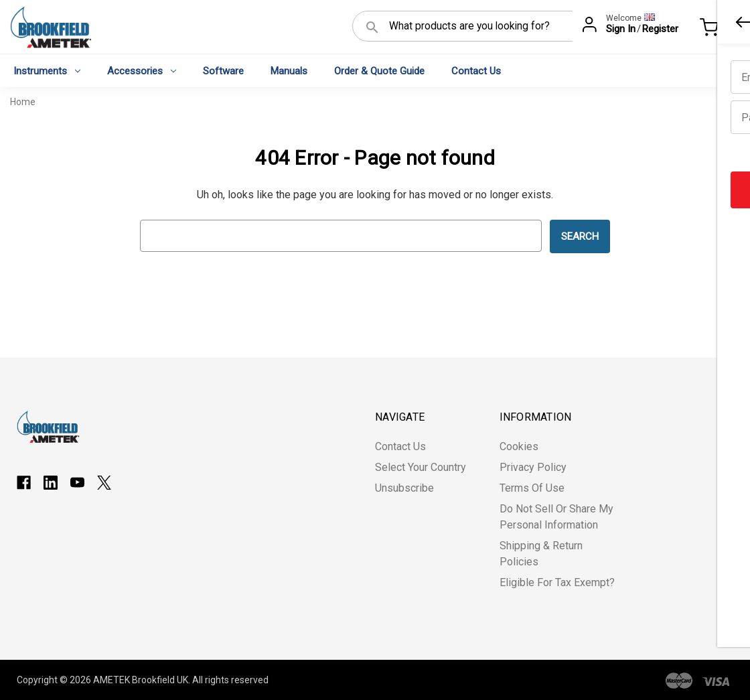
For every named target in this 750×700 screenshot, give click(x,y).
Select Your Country (421, 467)
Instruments (47, 71)
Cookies (519, 446)
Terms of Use (532, 488)
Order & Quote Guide (379, 71)
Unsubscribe (404, 488)
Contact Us (476, 71)
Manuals (289, 71)
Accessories (142, 71)
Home (23, 102)
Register (660, 29)
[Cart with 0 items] (720, 29)
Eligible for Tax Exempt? (557, 582)
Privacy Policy (533, 467)
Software (223, 71)
